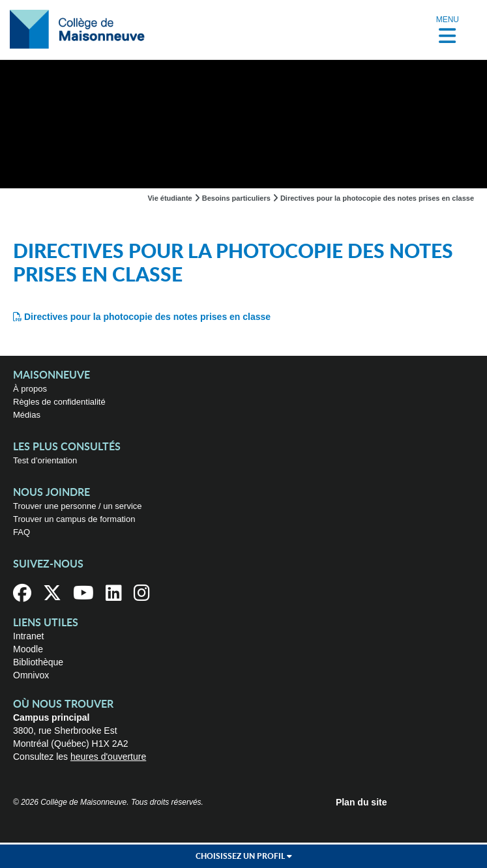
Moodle (28, 649)
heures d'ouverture (108, 757)
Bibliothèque (38, 662)
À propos (30, 389)
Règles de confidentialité (59, 402)
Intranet (28, 636)
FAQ (22, 532)
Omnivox (31, 675)
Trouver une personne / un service (78, 506)
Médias (27, 415)
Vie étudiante (170, 198)
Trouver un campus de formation (74, 519)
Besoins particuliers (236, 198)
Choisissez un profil (244, 856)
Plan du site (362, 802)
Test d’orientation (45, 460)
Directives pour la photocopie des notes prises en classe (147, 317)
